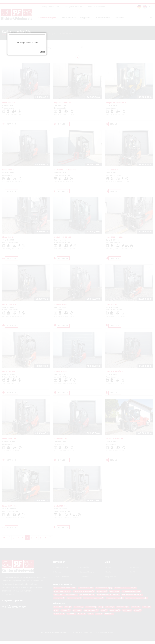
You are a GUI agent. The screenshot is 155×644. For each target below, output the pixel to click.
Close (93, 330)
